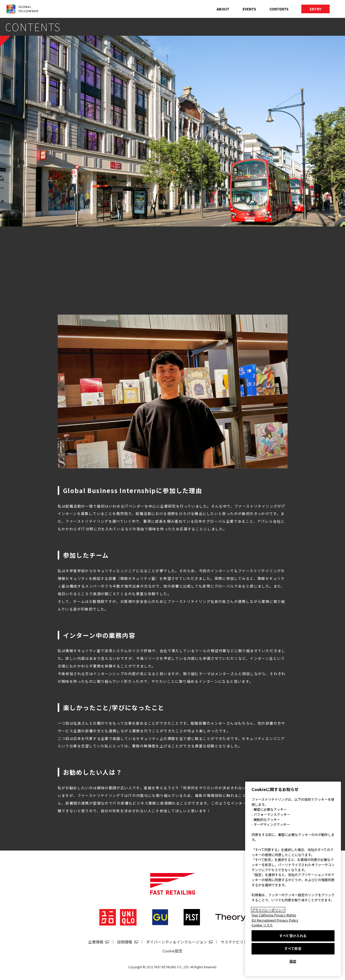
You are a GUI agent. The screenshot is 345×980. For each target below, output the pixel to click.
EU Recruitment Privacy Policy (275, 920)
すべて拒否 (293, 948)
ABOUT (223, 9)
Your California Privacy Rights (274, 915)
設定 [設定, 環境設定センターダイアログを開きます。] (293, 961)
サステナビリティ (236, 942)
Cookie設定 (172, 951)
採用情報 (125, 942)
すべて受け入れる (293, 936)
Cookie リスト (262, 925)
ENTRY (316, 9)
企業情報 (96, 942)
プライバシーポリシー (268, 910)
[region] (293, 879)
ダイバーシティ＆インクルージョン (177, 942)
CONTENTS (279, 9)
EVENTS (249, 9)
